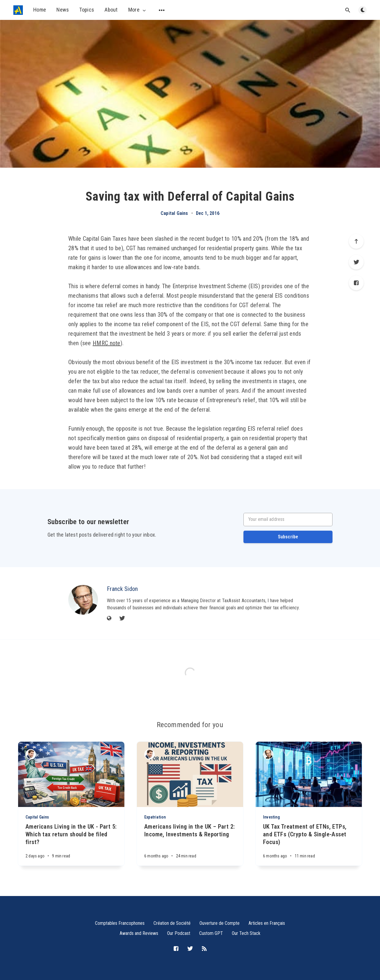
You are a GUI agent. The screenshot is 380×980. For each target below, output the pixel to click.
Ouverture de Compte (220, 923)
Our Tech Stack (246, 933)
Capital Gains (174, 213)
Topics (87, 10)
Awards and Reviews (139, 933)
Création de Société (172, 923)
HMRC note (107, 343)
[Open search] (348, 10)
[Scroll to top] (356, 241)
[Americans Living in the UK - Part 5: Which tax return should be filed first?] (71, 844)
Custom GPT (211, 933)
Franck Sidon (122, 589)
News (63, 10)
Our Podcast (179, 933)
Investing (271, 817)
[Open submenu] (162, 10)
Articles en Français (267, 923)
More (138, 10)
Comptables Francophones (120, 923)
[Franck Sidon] (83, 600)
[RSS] (204, 949)
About (111, 10)
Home (40, 10)
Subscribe (288, 537)
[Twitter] (356, 262)
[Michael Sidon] (31, 754)
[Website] (109, 619)
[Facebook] (356, 283)
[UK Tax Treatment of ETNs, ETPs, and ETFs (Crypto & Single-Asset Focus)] (309, 844)
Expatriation (155, 817)
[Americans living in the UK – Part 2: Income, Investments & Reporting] (190, 844)
